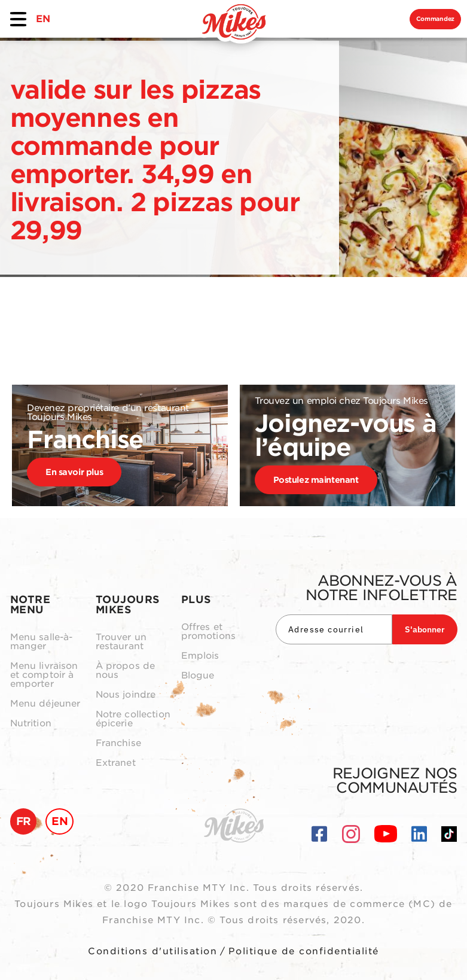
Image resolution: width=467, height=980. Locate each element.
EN (43, 19)
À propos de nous (126, 671)
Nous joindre (126, 695)
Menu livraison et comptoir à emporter (44, 675)
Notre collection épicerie (133, 719)
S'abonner (425, 629)
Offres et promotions (209, 632)
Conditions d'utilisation (152, 951)
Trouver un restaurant (121, 642)
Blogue (198, 676)
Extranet (116, 763)
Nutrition (31, 724)
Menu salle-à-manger (42, 642)
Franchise (118, 743)
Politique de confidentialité (304, 951)
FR (24, 821)
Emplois (200, 656)
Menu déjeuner (45, 704)
